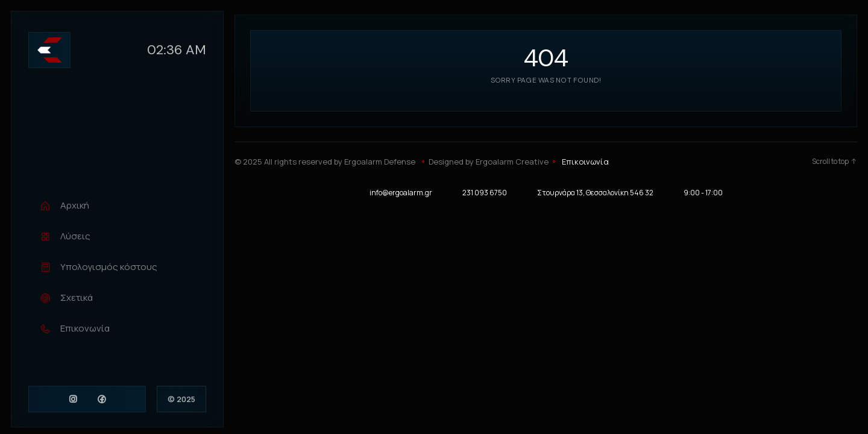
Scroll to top (835, 162)
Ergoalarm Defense (380, 162)
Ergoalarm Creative (512, 162)
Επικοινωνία (585, 162)
